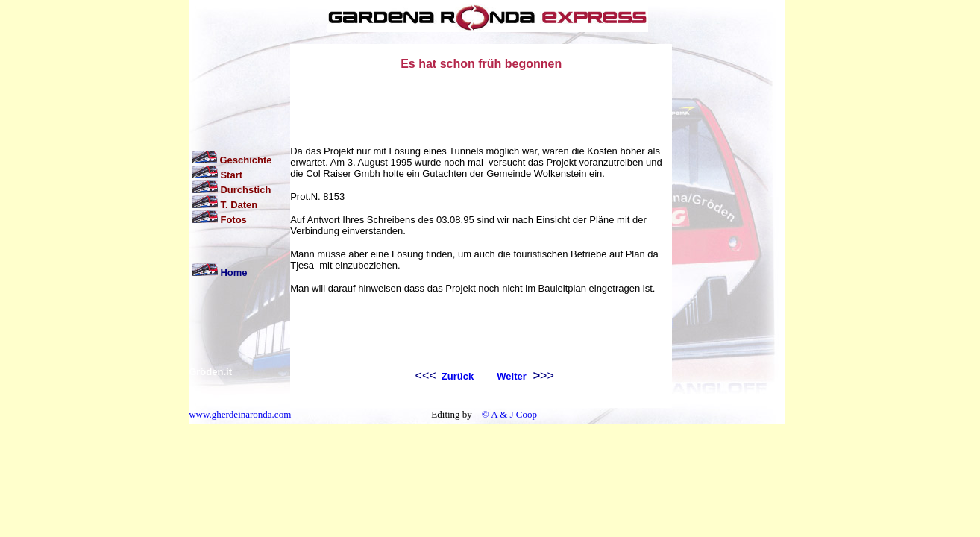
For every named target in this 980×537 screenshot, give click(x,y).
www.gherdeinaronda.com (240, 414)
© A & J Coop (508, 414)
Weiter (512, 376)
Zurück (456, 376)
